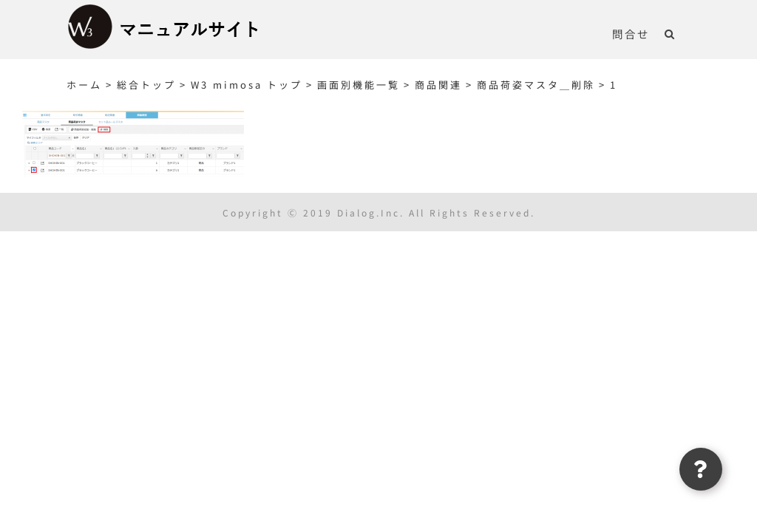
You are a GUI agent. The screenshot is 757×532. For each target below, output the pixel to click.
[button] (670, 33)
